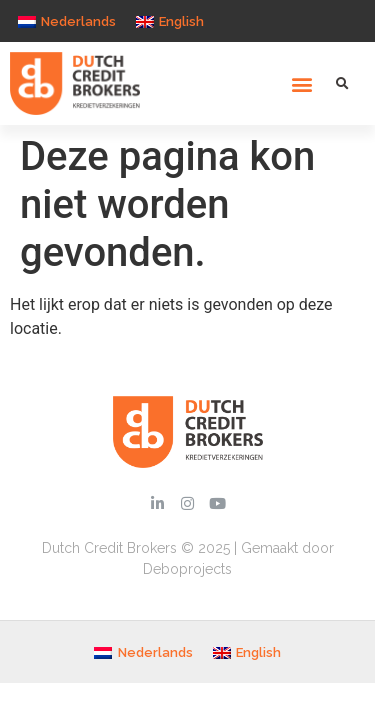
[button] (302, 83)
